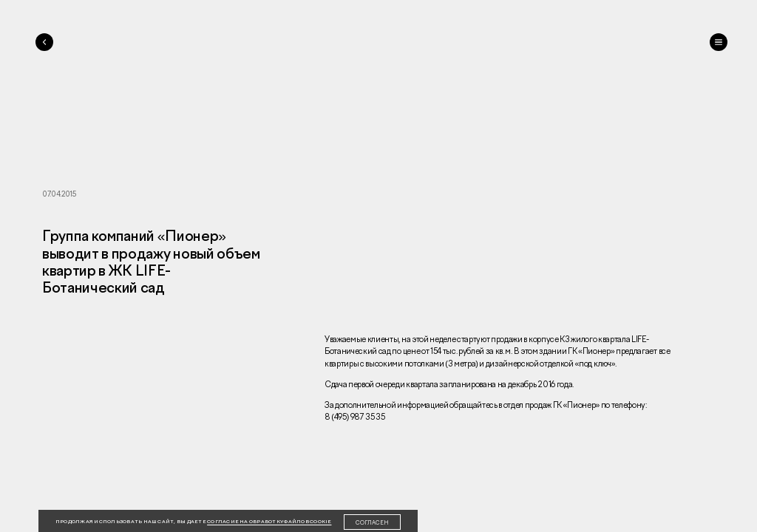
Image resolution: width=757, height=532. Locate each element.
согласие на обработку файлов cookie (269, 522)
